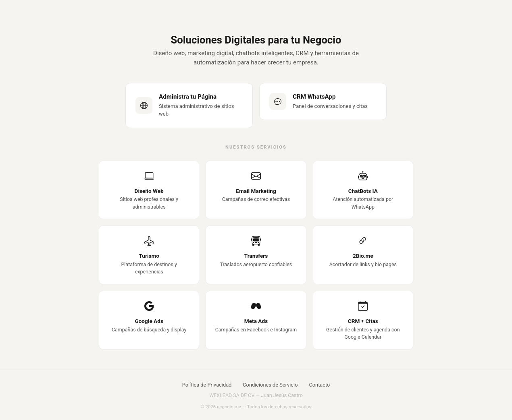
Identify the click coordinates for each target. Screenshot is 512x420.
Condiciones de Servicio (270, 385)
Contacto (319, 385)
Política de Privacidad (207, 385)
